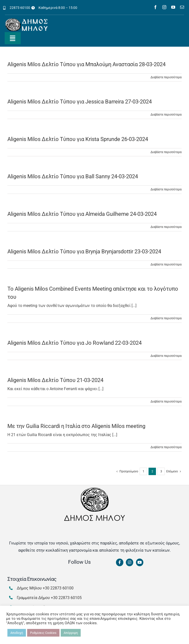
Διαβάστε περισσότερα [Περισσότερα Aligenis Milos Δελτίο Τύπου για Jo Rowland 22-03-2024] (166, 356)
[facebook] (155, 7)
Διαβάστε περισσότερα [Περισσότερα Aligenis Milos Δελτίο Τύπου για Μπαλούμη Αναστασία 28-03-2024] (166, 77)
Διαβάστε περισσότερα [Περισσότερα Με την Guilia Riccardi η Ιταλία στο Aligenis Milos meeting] (166, 447)
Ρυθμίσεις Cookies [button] (43, 633)
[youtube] (173, 7)
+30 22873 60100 (58, 588)
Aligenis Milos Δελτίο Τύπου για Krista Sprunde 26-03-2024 (78, 139)
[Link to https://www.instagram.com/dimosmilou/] (130, 563)
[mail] (182, 7)
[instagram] (164, 7)
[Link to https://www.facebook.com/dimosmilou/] (120, 563)
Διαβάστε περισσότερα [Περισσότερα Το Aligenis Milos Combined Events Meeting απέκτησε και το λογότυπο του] (166, 318)
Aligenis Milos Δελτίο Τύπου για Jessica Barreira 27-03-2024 (80, 102)
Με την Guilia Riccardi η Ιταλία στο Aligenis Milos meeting (76, 426)
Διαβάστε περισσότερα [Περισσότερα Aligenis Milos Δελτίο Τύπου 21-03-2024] (166, 402)
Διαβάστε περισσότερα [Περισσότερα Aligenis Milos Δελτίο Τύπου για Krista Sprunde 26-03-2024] (166, 152)
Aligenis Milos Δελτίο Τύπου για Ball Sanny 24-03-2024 (73, 176)
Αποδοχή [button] (17, 633)
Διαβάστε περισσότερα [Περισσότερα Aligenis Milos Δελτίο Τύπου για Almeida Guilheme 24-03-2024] (166, 227)
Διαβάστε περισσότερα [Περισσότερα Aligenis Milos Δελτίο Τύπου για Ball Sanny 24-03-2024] (166, 189)
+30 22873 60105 (66, 598)
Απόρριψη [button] (71, 633)
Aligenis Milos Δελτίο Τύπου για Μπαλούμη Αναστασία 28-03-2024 (86, 64)
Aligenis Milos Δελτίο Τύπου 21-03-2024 (55, 380)
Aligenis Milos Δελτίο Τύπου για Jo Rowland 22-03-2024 (75, 343)
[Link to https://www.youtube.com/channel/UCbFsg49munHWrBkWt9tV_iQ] (140, 563)
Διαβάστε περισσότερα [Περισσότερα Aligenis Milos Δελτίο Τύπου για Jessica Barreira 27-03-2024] (166, 115)
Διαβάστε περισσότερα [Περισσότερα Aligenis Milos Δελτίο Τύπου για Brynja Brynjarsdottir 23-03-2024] (166, 264)
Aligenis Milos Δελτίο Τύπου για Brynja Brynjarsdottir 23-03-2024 (84, 252)
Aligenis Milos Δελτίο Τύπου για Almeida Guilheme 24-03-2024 (82, 214)
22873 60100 (20, 8)
